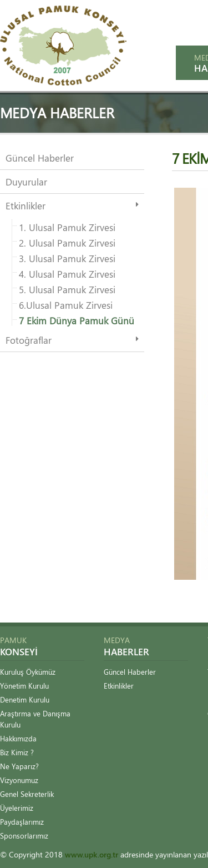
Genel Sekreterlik (27, 794)
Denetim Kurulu (25, 699)
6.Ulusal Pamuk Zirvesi (66, 305)
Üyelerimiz (17, 808)
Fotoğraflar (29, 340)
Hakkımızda (18, 738)
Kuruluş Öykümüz (28, 672)
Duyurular (26, 182)
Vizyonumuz (19, 780)
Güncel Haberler (40, 158)
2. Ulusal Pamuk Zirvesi (67, 243)
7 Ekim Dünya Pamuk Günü (77, 320)
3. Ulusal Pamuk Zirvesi (67, 258)
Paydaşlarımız (22, 822)
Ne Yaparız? (19, 766)
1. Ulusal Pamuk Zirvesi (67, 227)
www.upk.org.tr (92, 854)
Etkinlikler (26, 205)
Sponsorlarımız (24, 836)
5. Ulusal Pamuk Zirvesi (67, 289)
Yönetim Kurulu (24, 686)
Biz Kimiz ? (17, 752)
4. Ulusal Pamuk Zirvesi (67, 274)
